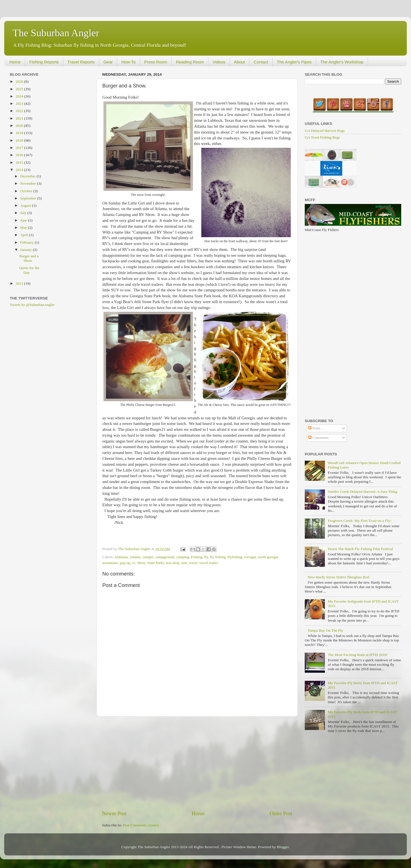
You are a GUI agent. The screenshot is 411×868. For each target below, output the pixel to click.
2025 (20, 89)
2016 (20, 155)
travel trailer (209, 563)
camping (183, 557)
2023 (20, 104)
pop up (125, 563)
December (28, 176)
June (24, 220)
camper (148, 557)
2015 (20, 162)
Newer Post (114, 813)
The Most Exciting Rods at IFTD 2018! (358, 655)
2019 (20, 133)
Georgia (250, 557)
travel (193, 563)
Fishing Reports (44, 62)
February (27, 242)
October (27, 191)
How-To (128, 62)
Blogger (283, 847)
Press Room (156, 62)
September (29, 198)
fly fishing (218, 557)
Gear (108, 62)
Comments (318, 438)
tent (184, 563)
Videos (219, 62)
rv (134, 563)
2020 (20, 126)
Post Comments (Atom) (141, 825)
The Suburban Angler (56, 33)
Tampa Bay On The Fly (325, 630)
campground (165, 557)
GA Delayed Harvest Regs (325, 131)
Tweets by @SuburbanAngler (32, 305)
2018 (20, 140)
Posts (314, 428)
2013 (20, 283)
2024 (20, 96)
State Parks (156, 563)
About (239, 62)
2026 (20, 81)
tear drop (173, 563)
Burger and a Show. (29, 258)
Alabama (121, 557)
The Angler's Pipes (294, 62)
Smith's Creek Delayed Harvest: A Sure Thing (362, 492)
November (29, 183)
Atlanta (135, 557)
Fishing (197, 557)
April (25, 235)
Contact (261, 62)
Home (15, 62)
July (24, 213)
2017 (20, 148)
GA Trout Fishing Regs (322, 137)
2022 (20, 111)
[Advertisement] (197, 763)
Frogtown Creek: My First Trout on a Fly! (359, 521)
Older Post (281, 813)
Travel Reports (81, 62)
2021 (20, 118)
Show (141, 563)
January (26, 250)
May (24, 228)
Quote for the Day (29, 270)
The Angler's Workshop (342, 62)
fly (206, 557)
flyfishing (235, 557)
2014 (20, 170)
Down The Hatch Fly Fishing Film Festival (360, 549)
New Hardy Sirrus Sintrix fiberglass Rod (338, 577)
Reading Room (190, 62)
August (26, 205)
